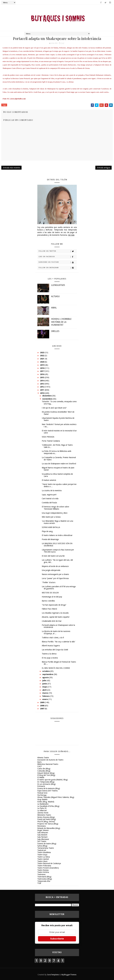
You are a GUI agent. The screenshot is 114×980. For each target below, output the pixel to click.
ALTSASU (55, 296)
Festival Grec (42, 793)
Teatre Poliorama (44, 866)
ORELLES (55, 331)
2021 (42, 359)
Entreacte (41, 786)
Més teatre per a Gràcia (51, 517)
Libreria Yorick (43, 813)
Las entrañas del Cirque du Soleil (55, 650)
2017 (42, 371)
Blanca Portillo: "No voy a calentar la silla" (59, 642)
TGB (39, 883)
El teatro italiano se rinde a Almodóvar (57, 535)
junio (45, 684)
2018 (42, 368)
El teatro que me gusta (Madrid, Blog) (53, 780)
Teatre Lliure (42, 861)
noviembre (48, 399)
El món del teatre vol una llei (53, 556)
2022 (42, 356)
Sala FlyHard (42, 837)
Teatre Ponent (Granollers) (48, 868)
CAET (40, 766)
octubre (46, 671)
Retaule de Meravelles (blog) (49, 828)
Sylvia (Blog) (42, 846)
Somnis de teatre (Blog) (47, 844)
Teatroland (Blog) (44, 877)
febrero (46, 696)
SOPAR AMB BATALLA (51, 527)
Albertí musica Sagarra (51, 646)
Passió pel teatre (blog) (47, 819)
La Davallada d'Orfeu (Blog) (48, 806)
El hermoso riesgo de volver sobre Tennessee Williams (55, 508)
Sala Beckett (42, 835)
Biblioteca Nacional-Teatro (48, 764)
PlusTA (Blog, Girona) (46, 822)
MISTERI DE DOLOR (50, 593)
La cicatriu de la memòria (52, 491)
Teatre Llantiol (43, 859)
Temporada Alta (44, 881)
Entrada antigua (103, 168)
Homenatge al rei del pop (52, 597)
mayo (45, 687)
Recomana (41, 826)
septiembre (48, 674)
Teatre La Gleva (44, 857)
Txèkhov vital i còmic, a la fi (53, 638)
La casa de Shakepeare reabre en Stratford (59, 464)
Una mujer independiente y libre (55, 513)
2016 (42, 374)
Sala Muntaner (43, 839)
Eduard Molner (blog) (46, 773)
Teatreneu (41, 874)
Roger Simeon (43, 830)
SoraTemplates (53, 975)
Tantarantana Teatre (46, 848)
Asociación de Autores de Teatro (50, 760)
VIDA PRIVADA (48, 437)
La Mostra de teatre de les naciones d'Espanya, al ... (56, 632)
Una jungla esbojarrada (51, 570)
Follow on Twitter (58, 251)
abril (45, 690)
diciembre (47, 396)
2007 (42, 709)
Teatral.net (42, 850)
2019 (42, 365)
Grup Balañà (42, 799)
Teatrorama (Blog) (45, 879)
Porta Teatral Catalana (51, 441)
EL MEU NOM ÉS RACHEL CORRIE (56, 668)
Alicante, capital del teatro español (56, 617)
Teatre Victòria (43, 872)
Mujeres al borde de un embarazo (55, 566)
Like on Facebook (58, 257)
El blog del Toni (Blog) (46, 775)
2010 (42, 393)
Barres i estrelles (48, 601)
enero (45, 699)
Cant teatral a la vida (50, 499)
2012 (42, 387)
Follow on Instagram (58, 268)
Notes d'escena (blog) (46, 817)
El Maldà (41, 777)
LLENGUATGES (58, 285)
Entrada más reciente (11, 168)
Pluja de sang (47, 531)
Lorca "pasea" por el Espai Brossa (55, 578)
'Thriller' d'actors (49, 582)
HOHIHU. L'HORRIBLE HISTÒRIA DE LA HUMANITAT (61, 322)
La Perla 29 (42, 808)
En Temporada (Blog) (46, 782)
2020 (42, 362)
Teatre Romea (43, 870)
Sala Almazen (43, 833)
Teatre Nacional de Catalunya (49, 863)
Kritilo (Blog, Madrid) (46, 802)
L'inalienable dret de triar (52, 621)
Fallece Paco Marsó (49, 609)
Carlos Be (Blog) (44, 769)
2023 (42, 353)
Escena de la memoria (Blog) (49, 788)
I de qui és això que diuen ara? (54, 408)
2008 (42, 706)
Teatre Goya (42, 855)
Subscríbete (57, 939)
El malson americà (49, 480)
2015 (42, 377)
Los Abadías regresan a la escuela (55, 613)
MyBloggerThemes (69, 975)
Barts (39, 762)
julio (45, 681)
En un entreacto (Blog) (46, 784)
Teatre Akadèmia (44, 852)
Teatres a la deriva (49, 654)
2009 (42, 702)
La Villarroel (42, 810)
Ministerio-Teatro (44, 815)
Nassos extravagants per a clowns (55, 574)
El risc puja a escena (50, 658)
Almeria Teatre (43, 758)
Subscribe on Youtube (58, 262)
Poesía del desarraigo (50, 539)
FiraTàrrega (42, 795)
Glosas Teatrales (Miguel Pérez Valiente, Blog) (56, 797)
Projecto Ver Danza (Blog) (48, 824)
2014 (42, 381)
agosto (46, 677)
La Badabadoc (43, 804)
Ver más (71, 235)
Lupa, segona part (49, 495)
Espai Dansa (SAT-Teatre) (47, 791)
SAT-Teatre (42, 841)
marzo (45, 693)
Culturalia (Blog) (44, 771)
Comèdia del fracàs (49, 503)
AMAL (54, 308)
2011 (42, 390)
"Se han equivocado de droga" (54, 605)
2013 (42, 384)
